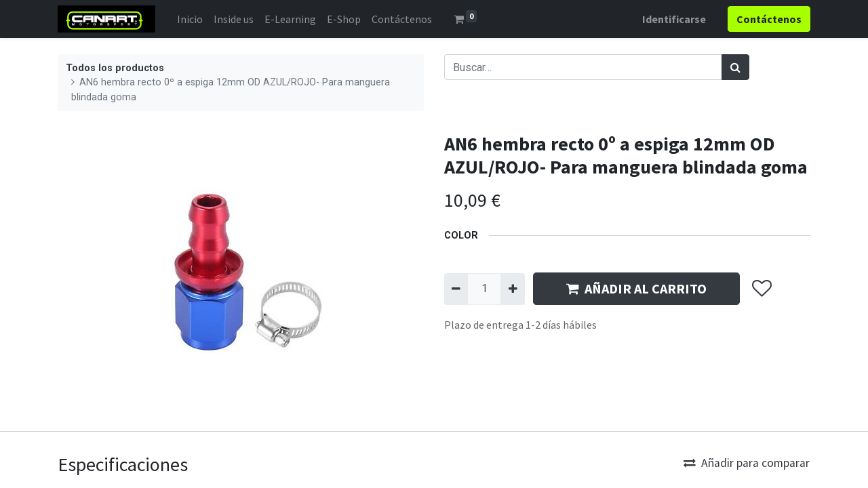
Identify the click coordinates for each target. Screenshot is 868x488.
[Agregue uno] (512, 289)
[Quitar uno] (456, 289)
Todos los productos (115, 68)
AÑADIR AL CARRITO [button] (636, 288)
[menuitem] (190, 19)
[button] (761, 289)
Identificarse (674, 19)
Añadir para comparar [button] (747, 463)
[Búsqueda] (735, 67)
